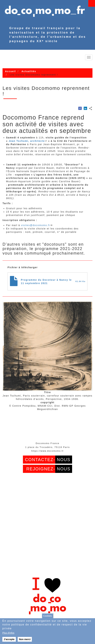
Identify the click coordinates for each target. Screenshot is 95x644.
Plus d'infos (8, 633)
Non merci (25, 639)
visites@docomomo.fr (37, 225)
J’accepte (9, 639)
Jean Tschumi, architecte (28, 141)
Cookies (48, 616)
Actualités (29, 71)
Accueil (10, 71)
